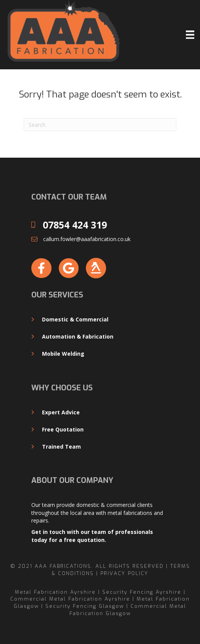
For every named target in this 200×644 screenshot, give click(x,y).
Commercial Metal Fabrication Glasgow (128, 610)
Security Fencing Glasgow (85, 606)
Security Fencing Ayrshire (142, 592)
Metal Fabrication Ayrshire (55, 592)
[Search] (100, 125)
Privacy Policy (124, 573)
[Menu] (190, 35)
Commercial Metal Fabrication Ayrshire (70, 599)
